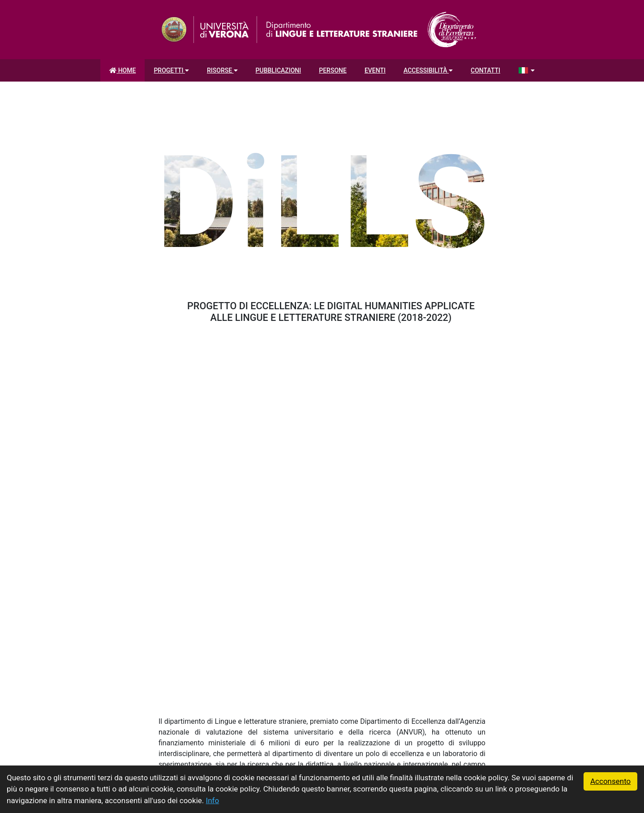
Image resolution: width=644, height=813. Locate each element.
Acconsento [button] (610, 781)
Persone (333, 70)
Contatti (485, 70)
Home (122, 70)
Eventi (375, 70)
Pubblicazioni (279, 70)
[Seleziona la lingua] (526, 70)
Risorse (222, 70)
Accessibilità (428, 70)
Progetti (171, 70)
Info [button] (213, 800)
